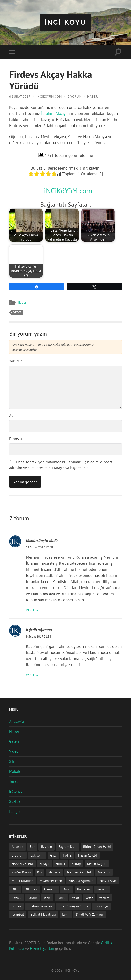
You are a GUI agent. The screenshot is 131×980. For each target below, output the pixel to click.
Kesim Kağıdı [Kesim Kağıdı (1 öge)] (97, 864)
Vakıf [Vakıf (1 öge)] (76, 898)
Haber (92, 97)
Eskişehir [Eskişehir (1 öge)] (37, 855)
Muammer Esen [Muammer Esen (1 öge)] (51, 881)
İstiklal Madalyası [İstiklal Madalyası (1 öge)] (43, 914)
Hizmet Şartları (42, 948)
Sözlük (15, 801)
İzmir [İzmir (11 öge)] (66, 914)
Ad (11, 415)
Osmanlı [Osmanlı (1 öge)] (50, 889)
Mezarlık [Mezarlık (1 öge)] (104, 872)
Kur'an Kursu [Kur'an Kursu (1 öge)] (21, 872)
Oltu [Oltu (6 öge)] (15, 889)
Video (14, 751)
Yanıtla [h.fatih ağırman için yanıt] (32, 675)
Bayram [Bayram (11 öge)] (47, 847)
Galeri (14, 741)
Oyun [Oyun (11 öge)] (67, 889)
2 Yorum (74, 97)
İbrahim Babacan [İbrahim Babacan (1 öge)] (40, 906)
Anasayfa (16, 721)
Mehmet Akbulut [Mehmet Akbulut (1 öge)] (79, 872)
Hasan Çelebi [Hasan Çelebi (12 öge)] (87, 855)
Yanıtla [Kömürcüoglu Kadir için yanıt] (32, 610)
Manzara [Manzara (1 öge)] (54, 872)
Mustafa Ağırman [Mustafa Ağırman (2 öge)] (81, 881)
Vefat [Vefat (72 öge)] (89, 898)
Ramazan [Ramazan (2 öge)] (84, 889)
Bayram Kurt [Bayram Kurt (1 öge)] (68, 847)
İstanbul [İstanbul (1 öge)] (18, 914)
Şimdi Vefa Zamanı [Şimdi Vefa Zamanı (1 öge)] (89, 914)
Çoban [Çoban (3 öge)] (16, 906)
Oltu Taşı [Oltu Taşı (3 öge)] (31, 889)
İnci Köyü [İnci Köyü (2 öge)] (101, 906)
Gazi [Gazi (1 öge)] (53, 855)
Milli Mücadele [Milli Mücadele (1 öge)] (22, 881)
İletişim (15, 811)
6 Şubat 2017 (20, 97)
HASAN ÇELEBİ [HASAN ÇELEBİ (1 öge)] (22, 864)
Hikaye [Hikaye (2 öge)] (44, 864)
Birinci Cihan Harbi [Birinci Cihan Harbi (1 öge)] (97, 847)
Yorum (16, 361)
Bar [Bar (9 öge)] (32, 847)
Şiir (12, 761)
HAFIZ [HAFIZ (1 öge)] (67, 855)
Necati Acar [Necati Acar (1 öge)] (108, 881)
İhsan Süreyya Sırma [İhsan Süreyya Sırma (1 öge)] (73, 906)
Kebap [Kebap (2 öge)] (76, 864)
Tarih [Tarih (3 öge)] (47, 898)
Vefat (17, 312)
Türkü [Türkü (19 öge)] (61, 898)
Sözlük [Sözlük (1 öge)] (17, 898)
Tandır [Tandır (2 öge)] (32, 898)
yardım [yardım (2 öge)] (104, 898)
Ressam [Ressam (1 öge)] (102, 889)
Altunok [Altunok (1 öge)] (18, 847)
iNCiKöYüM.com (49, 97)
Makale (15, 771)
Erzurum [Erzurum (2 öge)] (18, 855)
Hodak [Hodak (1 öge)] (60, 864)
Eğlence (16, 791)
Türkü (14, 781)
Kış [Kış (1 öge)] (40, 872)
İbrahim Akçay (53, 113)
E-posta (16, 439)
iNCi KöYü (66, 22)
